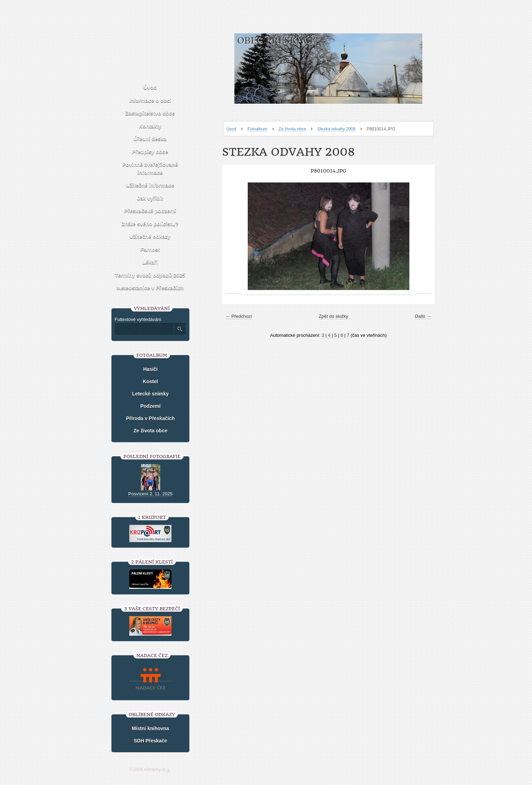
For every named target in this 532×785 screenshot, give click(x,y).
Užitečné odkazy (150, 236)
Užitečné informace (150, 185)
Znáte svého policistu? (150, 224)
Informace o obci (150, 100)
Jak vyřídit (150, 198)
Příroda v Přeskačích (151, 418)
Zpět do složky (333, 316)
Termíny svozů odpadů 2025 (150, 275)
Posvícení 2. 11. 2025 (150, 494)
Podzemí (150, 406)
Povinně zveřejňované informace (150, 168)
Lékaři (150, 262)
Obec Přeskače (276, 41)
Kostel (151, 381)
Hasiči (150, 369)
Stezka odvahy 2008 (336, 129)
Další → (423, 316)
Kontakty (150, 126)
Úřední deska (150, 139)
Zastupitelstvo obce (150, 113)
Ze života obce (292, 129)
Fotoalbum (257, 129)
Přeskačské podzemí (150, 211)
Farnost (150, 249)
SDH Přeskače (151, 741)
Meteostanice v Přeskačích (150, 288)
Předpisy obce (150, 152)
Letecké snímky (150, 394)
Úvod (231, 129)
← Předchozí (239, 316)
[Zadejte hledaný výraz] (144, 329)
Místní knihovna (150, 728)
